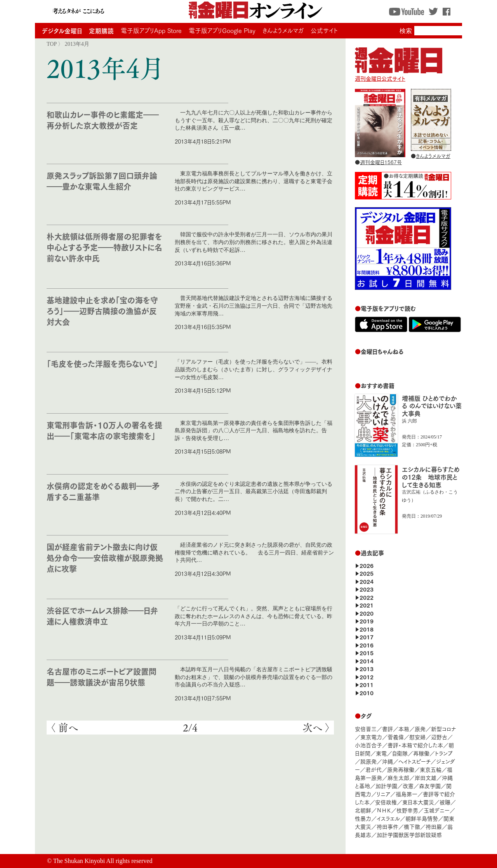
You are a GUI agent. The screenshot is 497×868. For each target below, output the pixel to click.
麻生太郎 (398, 777)
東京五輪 (431, 769)
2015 (367, 652)
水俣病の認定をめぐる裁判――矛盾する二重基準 (103, 491)
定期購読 (101, 30)
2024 (367, 581)
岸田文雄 (426, 777)
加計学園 (386, 786)
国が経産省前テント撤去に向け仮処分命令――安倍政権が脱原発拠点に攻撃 (105, 557)
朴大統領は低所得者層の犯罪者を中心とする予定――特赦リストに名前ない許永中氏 (104, 247)
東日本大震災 (418, 802)
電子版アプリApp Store (151, 30)
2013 (367, 668)
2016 (367, 645)
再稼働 (421, 753)
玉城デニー (437, 810)
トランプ (444, 753)
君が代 (374, 769)
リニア (383, 794)
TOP (52, 44)
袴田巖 (434, 826)
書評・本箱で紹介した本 (415, 745)
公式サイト (324, 30)
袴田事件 (388, 826)
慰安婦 (417, 737)
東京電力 (371, 737)
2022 (367, 597)
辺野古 (439, 737)
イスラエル (388, 818)
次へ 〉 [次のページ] (316, 728)
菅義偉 (396, 737)
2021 (367, 605)
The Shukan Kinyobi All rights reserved (103, 861)
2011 (367, 684)
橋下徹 (412, 826)
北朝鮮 (363, 810)
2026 (367, 565)
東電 (381, 753)
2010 (367, 692)
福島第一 (407, 794)
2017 (367, 637)
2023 (367, 589)
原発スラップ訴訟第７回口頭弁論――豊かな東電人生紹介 (102, 181)
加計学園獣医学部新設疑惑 (409, 834)
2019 (367, 621)
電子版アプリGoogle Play (222, 30)
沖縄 (388, 761)
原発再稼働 (401, 769)
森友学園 (430, 786)
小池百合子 (368, 745)
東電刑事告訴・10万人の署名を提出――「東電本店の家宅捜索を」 (104, 430)
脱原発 (368, 761)
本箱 (404, 729)
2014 (367, 661)
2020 (367, 613)
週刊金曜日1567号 (381, 162)
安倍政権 (386, 802)
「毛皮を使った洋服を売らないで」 (102, 363)
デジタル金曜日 (62, 30)
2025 (367, 573)
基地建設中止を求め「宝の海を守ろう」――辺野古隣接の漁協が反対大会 (102, 311)
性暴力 (363, 818)
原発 (420, 729)
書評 (388, 729)
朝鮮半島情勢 (422, 818)
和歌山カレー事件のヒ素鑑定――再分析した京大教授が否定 (103, 120)
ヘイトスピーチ (414, 761)
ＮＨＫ (384, 810)
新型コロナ (443, 729)
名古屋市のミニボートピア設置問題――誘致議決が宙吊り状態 (102, 677)
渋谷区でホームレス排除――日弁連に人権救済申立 (102, 616)
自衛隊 (400, 753)
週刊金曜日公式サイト (399, 74)
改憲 (408, 786)
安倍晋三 (366, 729)
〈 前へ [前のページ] (64, 728)
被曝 (445, 802)
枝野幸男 (407, 810)
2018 (367, 629)
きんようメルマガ (283, 30)
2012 (367, 677)
